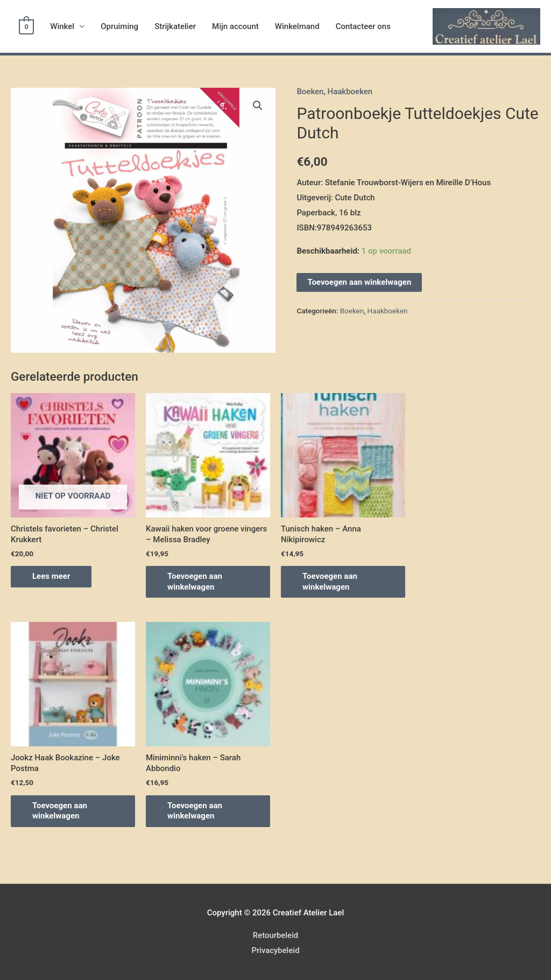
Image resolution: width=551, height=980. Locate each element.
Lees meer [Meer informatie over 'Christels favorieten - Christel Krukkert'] (51, 576)
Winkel (62, 26)
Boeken (310, 92)
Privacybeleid (275, 950)
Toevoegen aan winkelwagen (359, 282)
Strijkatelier (175, 26)
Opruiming (119, 26)
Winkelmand (297, 26)
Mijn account (235, 26)
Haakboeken (350, 92)
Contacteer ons (362, 26)
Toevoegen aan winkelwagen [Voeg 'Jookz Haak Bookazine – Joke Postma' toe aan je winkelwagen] (60, 811)
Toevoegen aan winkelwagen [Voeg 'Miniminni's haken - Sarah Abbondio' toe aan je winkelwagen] (195, 811)
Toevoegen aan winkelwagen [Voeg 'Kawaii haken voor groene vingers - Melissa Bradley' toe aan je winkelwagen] (195, 582)
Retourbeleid (275, 935)
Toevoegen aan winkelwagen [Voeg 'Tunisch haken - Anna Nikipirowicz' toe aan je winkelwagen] (330, 582)
